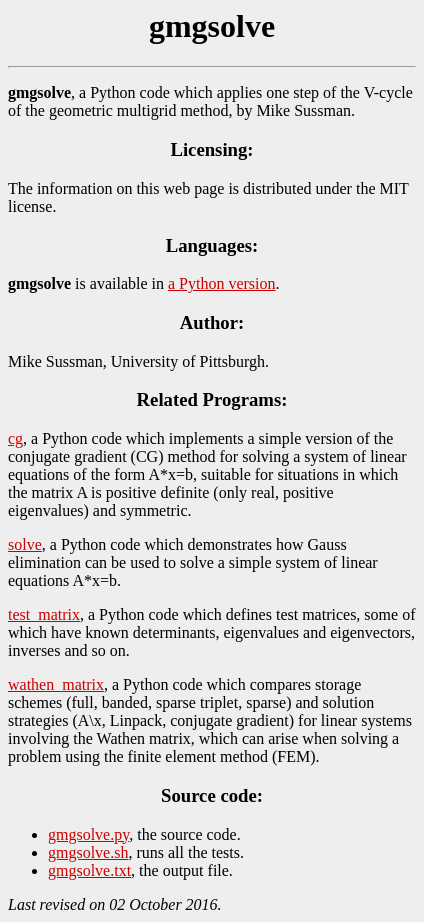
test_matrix (44, 614)
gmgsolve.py (88, 834)
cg (15, 438)
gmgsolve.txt (89, 870)
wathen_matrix (56, 684)
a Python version (222, 283)
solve (25, 544)
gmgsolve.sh (88, 852)
